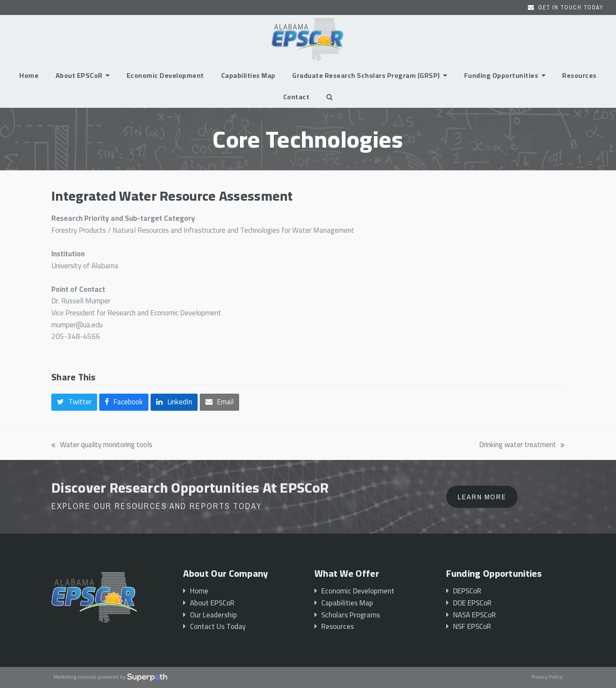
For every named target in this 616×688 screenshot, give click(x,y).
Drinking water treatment (522, 445)
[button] (330, 97)
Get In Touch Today (571, 7)
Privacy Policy (547, 677)
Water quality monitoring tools (102, 445)
